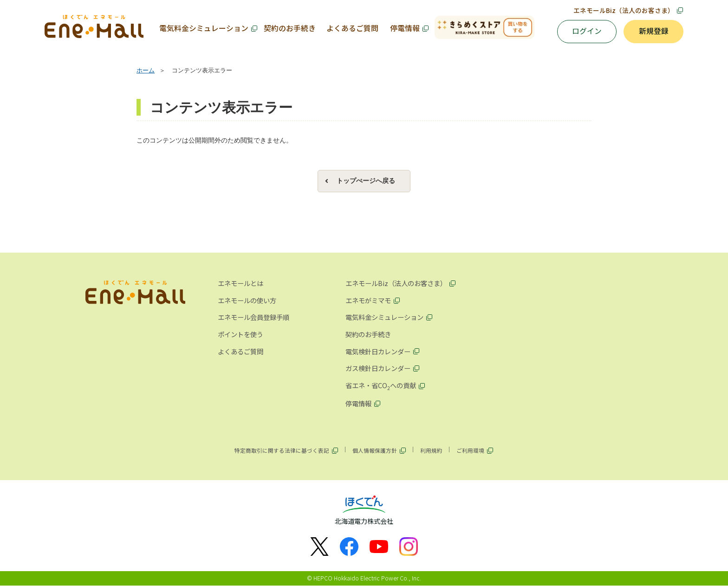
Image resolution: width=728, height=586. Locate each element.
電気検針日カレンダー (378, 351)
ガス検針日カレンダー (378, 368)
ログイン (587, 32)
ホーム (146, 71)
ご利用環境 (470, 450)
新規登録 (654, 32)
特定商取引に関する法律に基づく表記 (282, 450)
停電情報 (404, 28)
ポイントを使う (240, 335)
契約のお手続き (289, 28)
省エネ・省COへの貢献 (381, 386)
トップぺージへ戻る (366, 181)
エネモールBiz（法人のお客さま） (624, 10)
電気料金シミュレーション (204, 28)
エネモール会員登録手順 (253, 317)
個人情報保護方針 (375, 450)
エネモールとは (240, 283)
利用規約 (431, 450)
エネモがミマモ (368, 300)
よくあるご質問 (352, 28)
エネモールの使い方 (247, 300)
